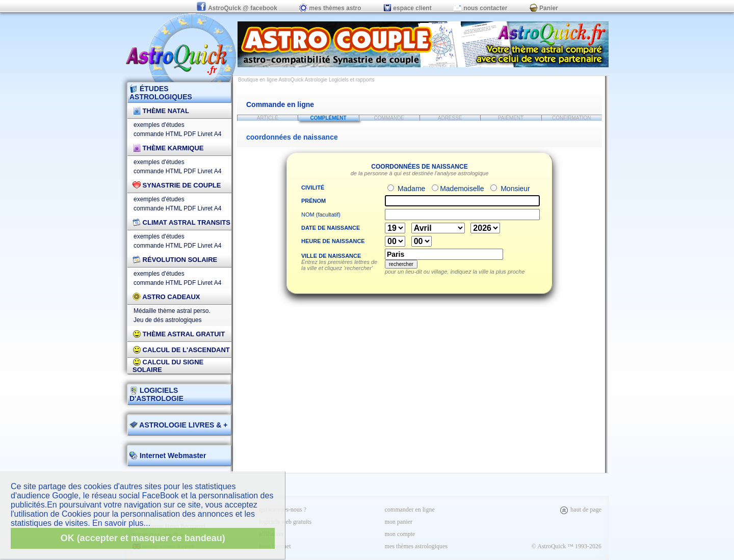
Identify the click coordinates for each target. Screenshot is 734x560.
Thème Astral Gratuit (179, 334)
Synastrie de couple (177, 185)
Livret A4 (210, 134)
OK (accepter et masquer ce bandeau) (143, 538)
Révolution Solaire (175, 260)
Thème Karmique (168, 148)
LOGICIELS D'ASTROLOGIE (156, 394)
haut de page (580, 510)
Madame (410, 189)
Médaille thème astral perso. (172, 311)
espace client (408, 8)
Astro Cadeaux (166, 297)
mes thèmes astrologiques (416, 546)
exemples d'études (159, 125)
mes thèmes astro (330, 8)
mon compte (400, 534)
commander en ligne (410, 510)
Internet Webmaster (172, 456)
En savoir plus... (121, 523)
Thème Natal (161, 111)
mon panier (399, 522)
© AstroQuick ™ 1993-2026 (567, 546)
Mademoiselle (462, 189)
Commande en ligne (280, 104)
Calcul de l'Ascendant (181, 350)
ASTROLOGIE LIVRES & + (178, 425)
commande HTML (158, 134)
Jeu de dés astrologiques (167, 320)
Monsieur (514, 189)
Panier (544, 8)
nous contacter (480, 8)
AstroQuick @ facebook (238, 8)
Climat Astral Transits (181, 222)
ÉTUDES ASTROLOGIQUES (161, 93)
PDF (190, 134)
